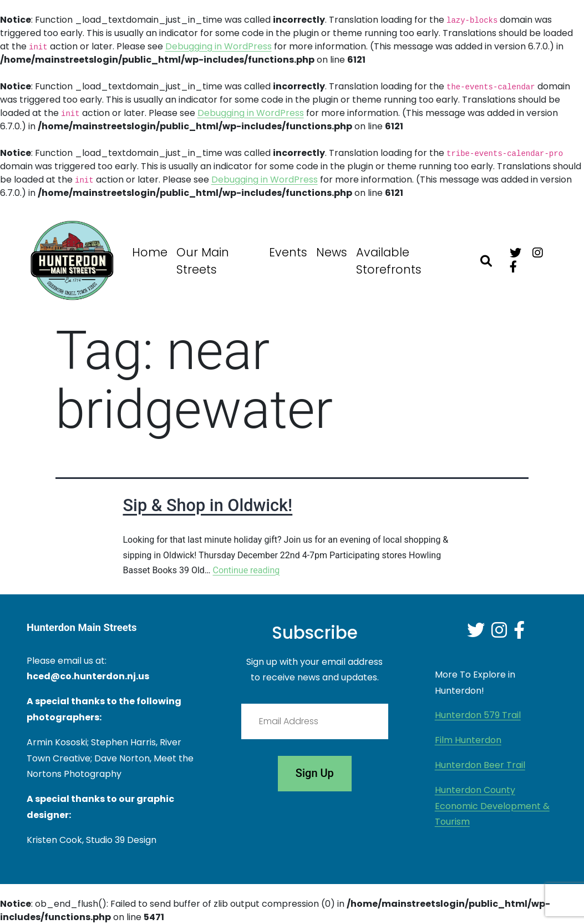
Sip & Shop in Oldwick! (208, 505)
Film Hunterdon (468, 740)
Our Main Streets (203, 261)
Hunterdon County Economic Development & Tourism (492, 806)
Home (150, 252)
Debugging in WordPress (219, 46)
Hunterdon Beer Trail (480, 765)
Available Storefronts (389, 261)
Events (288, 252)
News (332, 252)
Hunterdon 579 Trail (478, 715)
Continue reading (246, 570)
